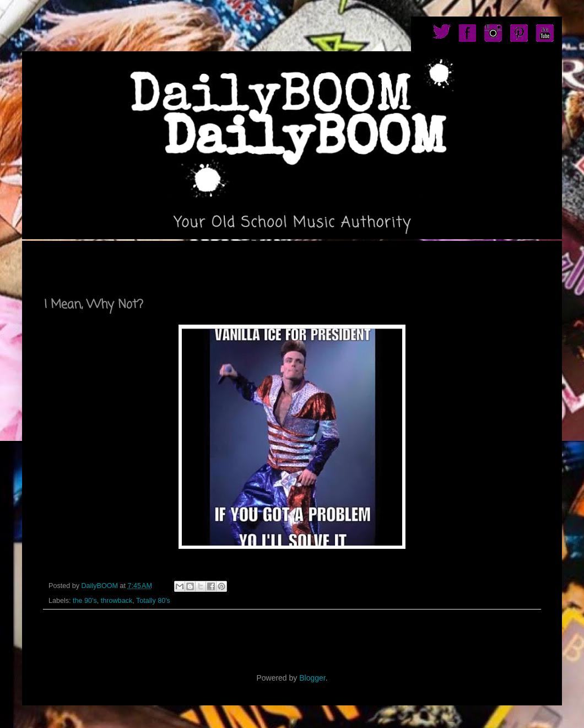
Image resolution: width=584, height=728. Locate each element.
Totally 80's (153, 601)
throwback (117, 601)
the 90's (85, 601)
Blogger (312, 678)
